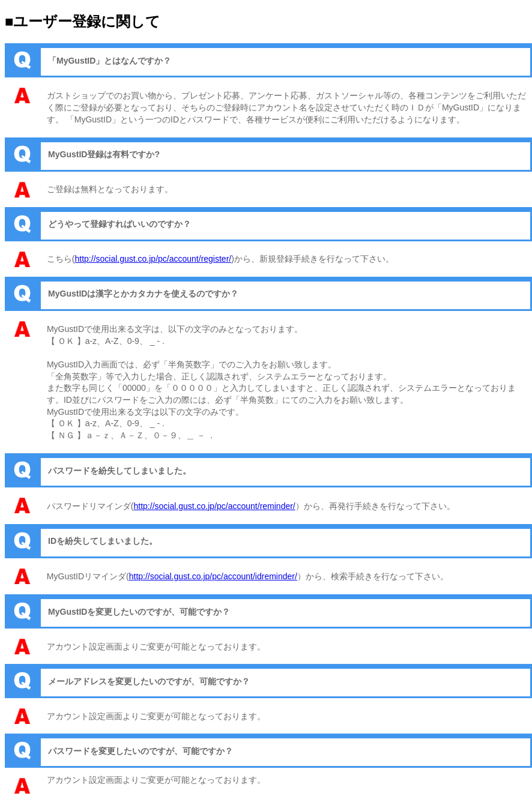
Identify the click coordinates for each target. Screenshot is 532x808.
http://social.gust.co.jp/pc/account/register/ (153, 259)
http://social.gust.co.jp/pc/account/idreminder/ (213, 576)
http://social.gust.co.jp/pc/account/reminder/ (215, 506)
